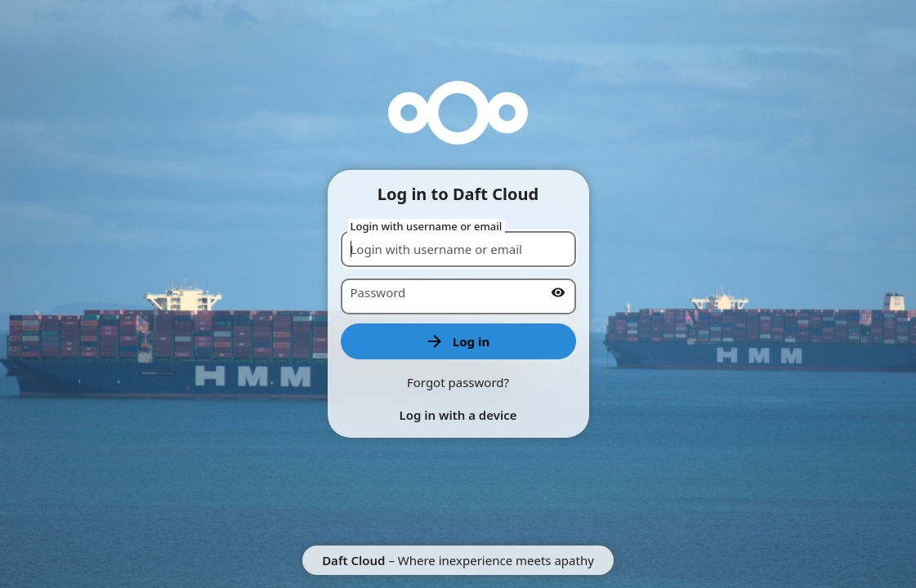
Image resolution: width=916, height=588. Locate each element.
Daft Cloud (353, 560)
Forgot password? (458, 382)
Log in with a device (458, 415)
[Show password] (558, 292)
